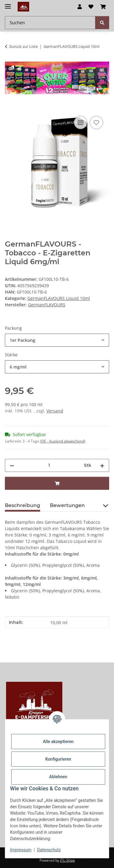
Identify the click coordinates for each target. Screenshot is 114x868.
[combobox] (57, 340)
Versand (55, 411)
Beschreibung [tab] (22, 505)
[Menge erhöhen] (102, 465)
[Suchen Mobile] (50, 23)
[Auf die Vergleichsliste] (81, 123)
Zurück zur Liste (23, 46)
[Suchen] (102, 23)
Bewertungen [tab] (67, 505)
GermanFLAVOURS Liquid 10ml (59, 298)
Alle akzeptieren (58, 742)
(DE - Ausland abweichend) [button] (63, 441)
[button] (80, 7)
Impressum (21, 850)
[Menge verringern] (12, 465)
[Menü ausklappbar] (8, 4)
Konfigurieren (58, 759)
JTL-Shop (67, 860)
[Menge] (49, 465)
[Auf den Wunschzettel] (96, 123)
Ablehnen (58, 777)
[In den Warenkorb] (10, 108)
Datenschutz (49, 850)
